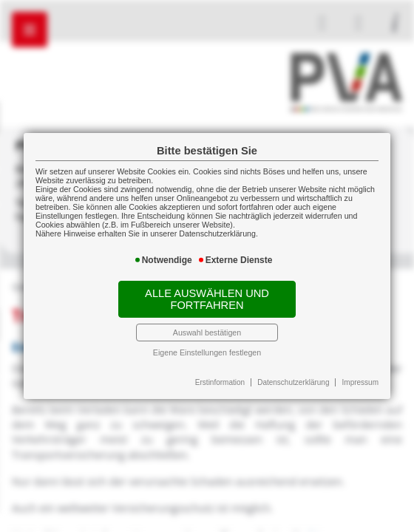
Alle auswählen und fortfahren (207, 299)
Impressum (360, 382)
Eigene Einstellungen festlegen (207, 352)
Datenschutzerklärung (293, 382)
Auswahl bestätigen (207, 332)
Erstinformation (220, 382)
